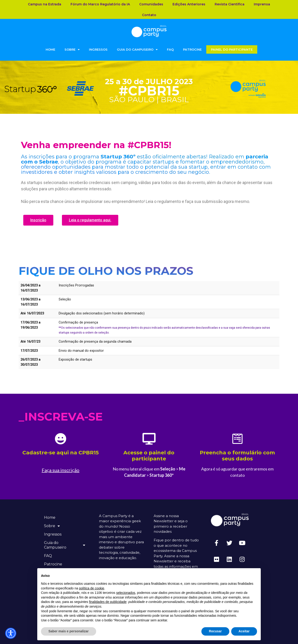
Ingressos (98, 49)
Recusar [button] (215, 631)
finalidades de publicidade (108, 602)
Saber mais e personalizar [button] (69, 631)
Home (50, 49)
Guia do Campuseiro (137, 50)
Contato (149, 15)
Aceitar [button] (244, 631)
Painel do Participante (232, 49)
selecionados (126, 593)
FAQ (170, 49)
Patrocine (192, 49)
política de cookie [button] (91, 588)
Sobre (72, 50)
